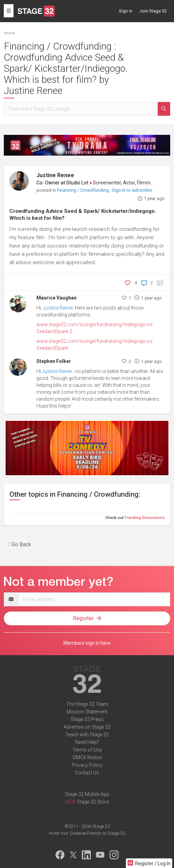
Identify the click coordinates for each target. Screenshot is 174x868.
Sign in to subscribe (132, 190)
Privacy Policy (87, 765)
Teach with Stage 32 (87, 735)
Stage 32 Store (93, 802)
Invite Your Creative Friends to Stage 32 (87, 833)
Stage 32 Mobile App (87, 794)
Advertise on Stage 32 (87, 727)
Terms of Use (87, 750)
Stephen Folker (54, 361)
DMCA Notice (87, 757)
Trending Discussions (145, 518)
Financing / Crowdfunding (83, 190)
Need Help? (87, 742)
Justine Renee (55, 175)
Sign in (126, 11)
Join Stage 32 (153, 11)
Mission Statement (87, 712)
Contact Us (87, 773)
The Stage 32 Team (87, 704)
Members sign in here (87, 643)
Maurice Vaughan (56, 298)
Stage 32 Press (87, 719)
